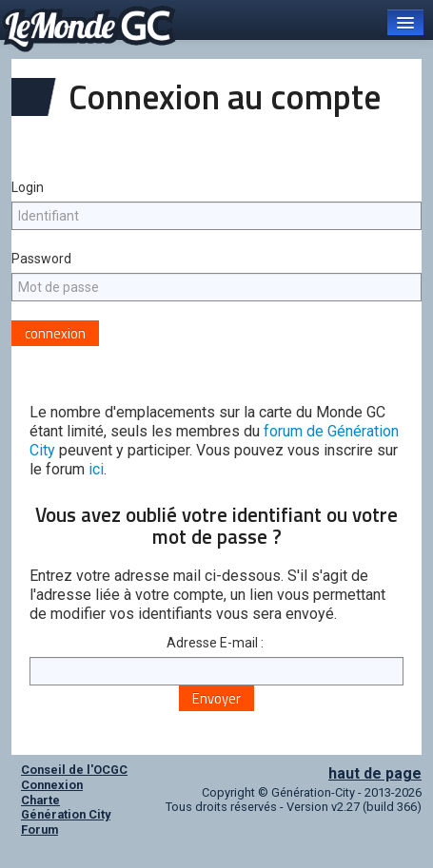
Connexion (52, 785)
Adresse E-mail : (216, 643)
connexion (55, 333)
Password (41, 259)
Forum (39, 829)
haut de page (375, 773)
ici (96, 469)
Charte (40, 800)
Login (28, 187)
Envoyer (216, 698)
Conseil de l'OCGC (74, 770)
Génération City (66, 814)
